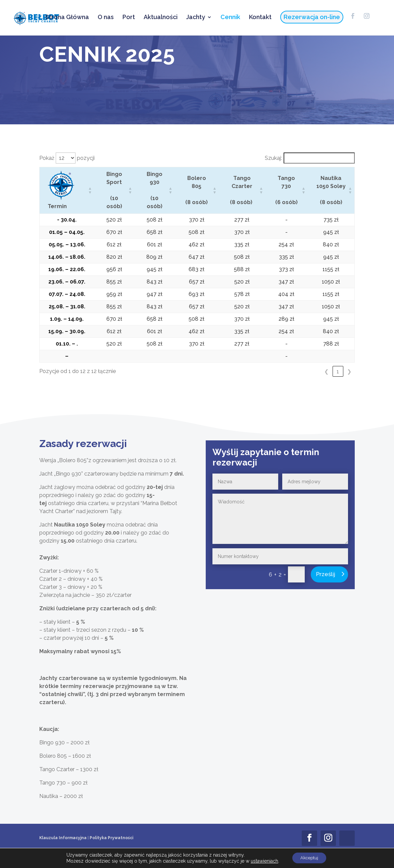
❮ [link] (326, 371)
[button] (89, 190)
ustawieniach (262, 861)
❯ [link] (349, 371)
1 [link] (338, 371)
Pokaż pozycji (67, 158)
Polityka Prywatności (111, 838)
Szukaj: (273, 158)
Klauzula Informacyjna (63, 838)
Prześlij (326, 574)
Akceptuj (309, 858)
